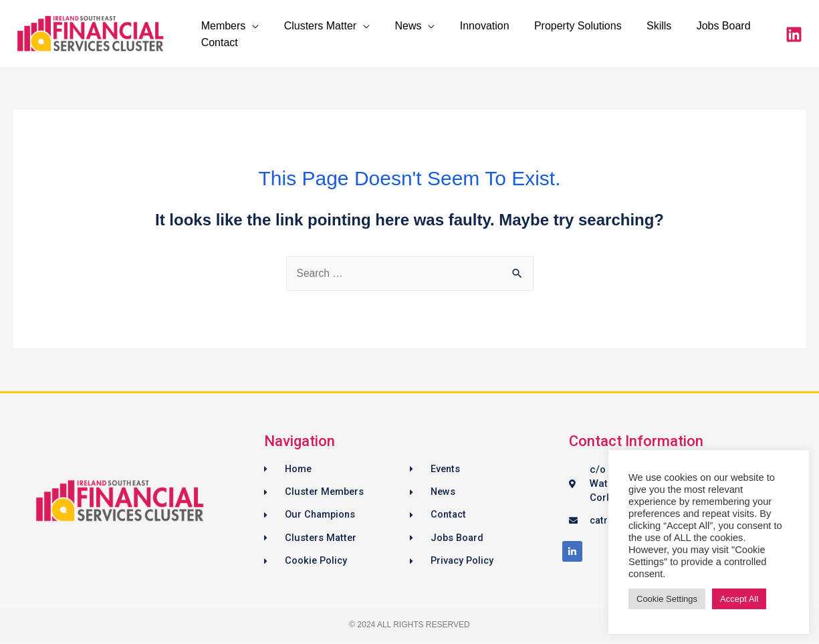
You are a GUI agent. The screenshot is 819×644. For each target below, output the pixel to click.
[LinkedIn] (794, 34)
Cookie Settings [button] (667, 599)
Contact (218, 42)
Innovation (472, 26)
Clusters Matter (315, 26)
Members (222, 26)
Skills (639, 26)
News (399, 26)
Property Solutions (562, 26)
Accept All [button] (739, 599)
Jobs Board (700, 26)
